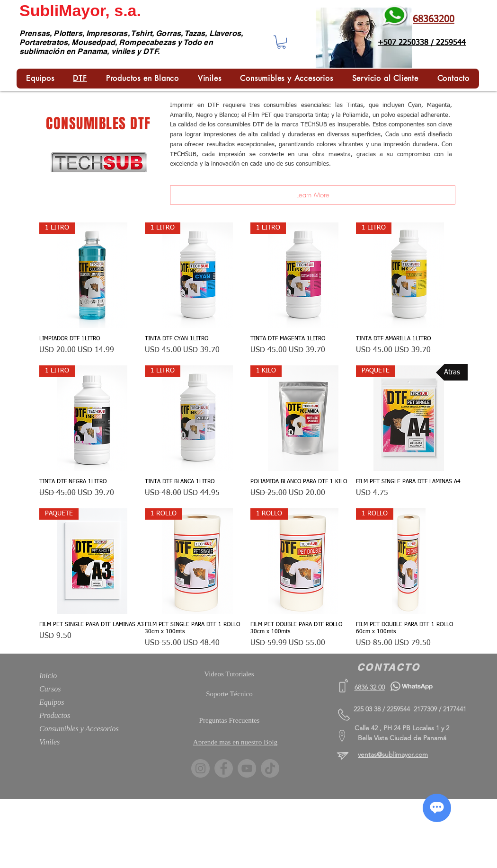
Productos (55, 715)
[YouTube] (247, 768)
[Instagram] (200, 768)
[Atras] (452, 372)
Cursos (50, 689)
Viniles (49, 742)
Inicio (48, 676)
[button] (281, 42)
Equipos (52, 702)
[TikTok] (270, 768)
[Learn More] (313, 195)
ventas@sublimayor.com (393, 754)
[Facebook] (224, 768)
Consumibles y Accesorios (79, 729)
